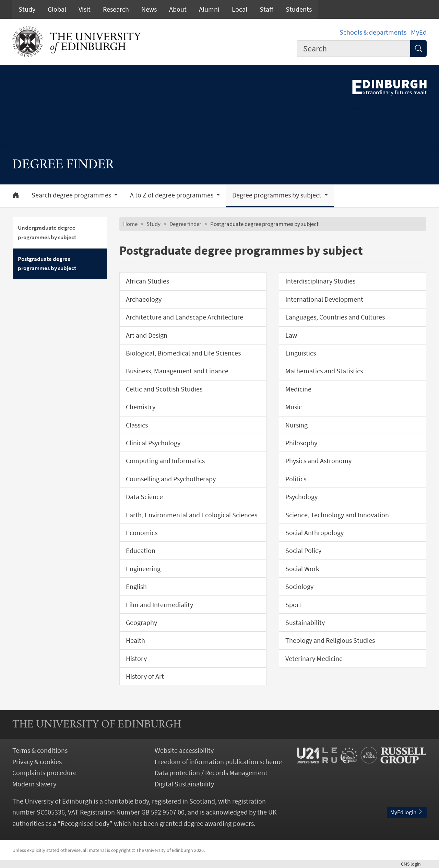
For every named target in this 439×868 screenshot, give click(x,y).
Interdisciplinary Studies (320, 281)
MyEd (419, 32)
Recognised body (85, 823)
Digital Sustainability (184, 784)
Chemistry (141, 407)
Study (27, 9)
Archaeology (144, 299)
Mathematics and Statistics (324, 371)
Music (294, 407)
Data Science (144, 497)
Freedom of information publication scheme (218, 762)
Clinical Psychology (153, 443)
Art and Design (147, 335)
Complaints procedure (44, 773)
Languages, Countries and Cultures (335, 317)
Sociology (299, 587)
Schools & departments (373, 32)
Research (116, 9)
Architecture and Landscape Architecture (185, 317)
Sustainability (305, 623)
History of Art (145, 676)
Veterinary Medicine (314, 659)
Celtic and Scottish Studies (164, 389)
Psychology (301, 497)
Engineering (143, 569)
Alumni (209, 9)
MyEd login (407, 812)
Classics (137, 425)
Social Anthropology (315, 533)
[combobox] (354, 49)
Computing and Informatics (165, 461)
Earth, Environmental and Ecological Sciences (192, 515)
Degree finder (185, 224)
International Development (324, 299)
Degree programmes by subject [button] (277, 195)
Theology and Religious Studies (330, 640)
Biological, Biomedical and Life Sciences (183, 353)
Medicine (298, 389)
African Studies (147, 281)
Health (135, 640)
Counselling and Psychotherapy (171, 479)
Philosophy (301, 443)
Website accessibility (184, 750)
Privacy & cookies (37, 762)
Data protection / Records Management (211, 773)
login (414, 864)
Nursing (296, 425)
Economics (142, 533)
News (149, 9)
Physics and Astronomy (318, 461)
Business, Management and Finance (177, 371)
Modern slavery (34, 784)
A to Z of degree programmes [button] (172, 195)
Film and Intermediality (159, 605)
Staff (266, 9)
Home (130, 224)
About (178, 9)
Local (240, 9)
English (136, 587)
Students (299, 9)
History (136, 659)
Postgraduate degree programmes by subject (47, 264)
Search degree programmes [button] (72, 195)
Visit (85, 9)
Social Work (302, 569)
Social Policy (303, 551)
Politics (296, 479)
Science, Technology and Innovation (337, 515)
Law (291, 335)
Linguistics (301, 353)
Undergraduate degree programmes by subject (47, 232)
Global (57, 9)
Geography (141, 623)
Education (141, 551)
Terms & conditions (40, 750)
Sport (293, 605)
